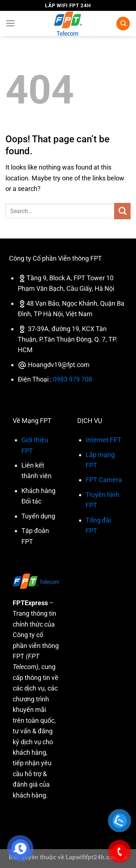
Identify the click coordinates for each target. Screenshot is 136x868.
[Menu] (11, 24)
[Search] (123, 23)
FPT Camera (104, 480)
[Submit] (122, 211)
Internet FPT (104, 440)
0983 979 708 (73, 379)
